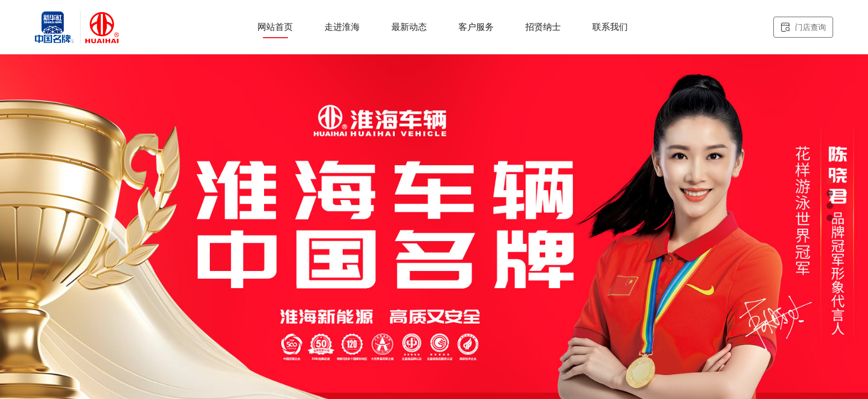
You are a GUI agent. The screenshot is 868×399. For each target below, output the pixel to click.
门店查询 (803, 27)
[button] (830, 181)
